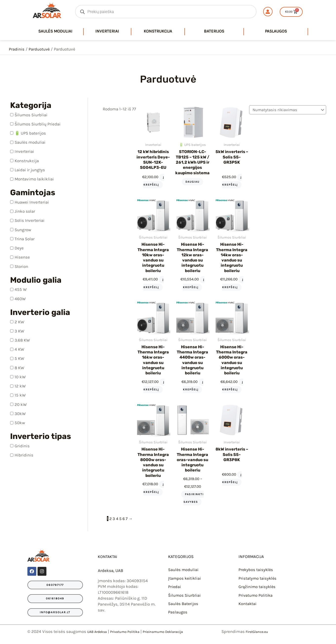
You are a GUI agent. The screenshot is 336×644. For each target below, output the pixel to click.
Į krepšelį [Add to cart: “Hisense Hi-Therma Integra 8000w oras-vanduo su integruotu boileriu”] (153, 494)
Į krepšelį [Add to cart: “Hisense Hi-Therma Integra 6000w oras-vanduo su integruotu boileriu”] (231, 390)
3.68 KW (22, 340)
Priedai (175, 592)
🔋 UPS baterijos (30, 133)
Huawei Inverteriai (32, 202)
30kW (20, 413)
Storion (21, 266)
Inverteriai (107, 31)
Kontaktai (248, 608)
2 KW (19, 322)
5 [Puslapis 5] (121, 524)
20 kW (21, 404)
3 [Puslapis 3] (114, 524)
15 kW (20, 395)
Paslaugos (276, 31)
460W (20, 298)
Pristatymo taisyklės (258, 583)
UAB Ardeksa (99, 636)
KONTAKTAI (108, 562)
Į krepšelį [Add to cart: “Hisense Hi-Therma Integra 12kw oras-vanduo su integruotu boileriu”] (192, 287)
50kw (20, 423)
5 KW (19, 358)
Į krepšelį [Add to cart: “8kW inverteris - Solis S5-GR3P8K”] (230, 482)
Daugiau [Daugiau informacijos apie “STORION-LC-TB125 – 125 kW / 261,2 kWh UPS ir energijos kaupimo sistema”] (191, 188)
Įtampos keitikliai (185, 583)
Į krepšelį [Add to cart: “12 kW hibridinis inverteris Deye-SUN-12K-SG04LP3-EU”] (153, 181)
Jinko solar (25, 211)
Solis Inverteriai (30, 220)
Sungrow (23, 229)
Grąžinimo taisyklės (257, 592)
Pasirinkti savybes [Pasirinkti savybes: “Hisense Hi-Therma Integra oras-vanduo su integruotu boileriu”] (192, 503)
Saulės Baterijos (184, 608)
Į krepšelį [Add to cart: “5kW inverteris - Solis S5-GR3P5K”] (230, 181)
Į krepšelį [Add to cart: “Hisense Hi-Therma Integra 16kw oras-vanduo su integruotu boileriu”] (153, 390)
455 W (21, 289)
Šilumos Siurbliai (31, 115)
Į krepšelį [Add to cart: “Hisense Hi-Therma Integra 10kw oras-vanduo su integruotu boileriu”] (153, 287)
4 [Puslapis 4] (118, 524)
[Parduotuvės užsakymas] (287, 110)
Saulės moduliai (30, 142)
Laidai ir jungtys (30, 170)
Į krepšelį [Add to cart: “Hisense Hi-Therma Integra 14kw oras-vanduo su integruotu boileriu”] (231, 287)
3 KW (19, 331)
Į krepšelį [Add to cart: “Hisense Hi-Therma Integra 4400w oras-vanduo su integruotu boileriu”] (192, 390)
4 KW (19, 349)
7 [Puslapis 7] (128, 524)
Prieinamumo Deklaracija (177, 636)
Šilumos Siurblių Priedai (38, 124)
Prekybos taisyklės (256, 575)
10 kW (20, 377)
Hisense (22, 257)
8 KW (19, 367)
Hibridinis (24, 455)
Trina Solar (25, 239)
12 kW (20, 386)
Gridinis (22, 446)
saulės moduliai (55, 31)
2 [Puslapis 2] (111, 524)
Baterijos (214, 31)
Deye (19, 248)
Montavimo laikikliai (34, 179)
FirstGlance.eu (259, 636)
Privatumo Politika (256, 600)
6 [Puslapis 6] (124, 524)
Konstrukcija (158, 31)
